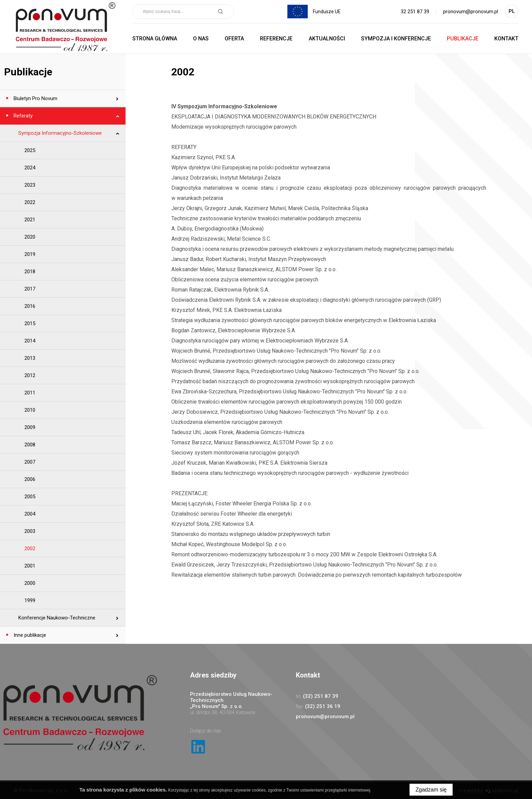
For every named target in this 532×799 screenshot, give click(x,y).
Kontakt (506, 39)
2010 (30, 410)
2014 (30, 341)
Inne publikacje (29, 635)
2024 (30, 168)
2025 (30, 150)
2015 (30, 323)
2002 (30, 549)
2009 (30, 427)
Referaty (22, 116)
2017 (30, 289)
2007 (30, 462)
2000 (30, 583)
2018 (30, 272)
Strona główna (155, 39)
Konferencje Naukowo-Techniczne (57, 618)
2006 (30, 479)
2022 (30, 202)
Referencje (276, 39)
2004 (30, 514)
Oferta (234, 39)
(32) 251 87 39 (321, 696)
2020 (30, 237)
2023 (30, 185)
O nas (201, 39)
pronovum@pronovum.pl (471, 12)
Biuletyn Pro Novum (35, 98)
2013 (30, 358)
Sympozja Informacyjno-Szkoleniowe (60, 133)
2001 (30, 566)
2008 (30, 445)
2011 (30, 393)
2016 (30, 306)
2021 (30, 220)
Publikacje (463, 39)
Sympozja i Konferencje (396, 39)
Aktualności (327, 39)
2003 (30, 531)
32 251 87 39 (415, 12)
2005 (30, 497)
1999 (30, 600)
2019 (30, 254)
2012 (30, 375)
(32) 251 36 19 (323, 706)
